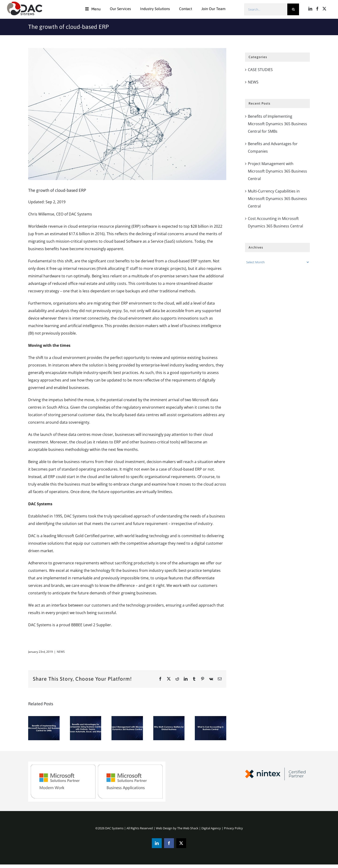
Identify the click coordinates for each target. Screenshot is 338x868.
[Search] (293, 9)
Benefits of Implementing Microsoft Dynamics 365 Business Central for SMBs (277, 124)
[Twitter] (324, 9)
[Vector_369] (127, 114)
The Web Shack (188, 828)
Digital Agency (211, 828)
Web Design (164, 828)
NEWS (61, 652)
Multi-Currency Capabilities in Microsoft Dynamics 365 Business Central (277, 199)
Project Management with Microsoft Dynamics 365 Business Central (277, 171)
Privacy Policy (233, 828)
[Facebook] (317, 9)
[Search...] (266, 9)
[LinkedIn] (310, 9)
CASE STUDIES (260, 70)
